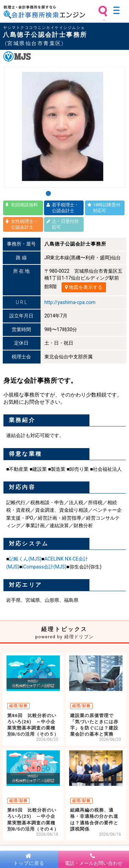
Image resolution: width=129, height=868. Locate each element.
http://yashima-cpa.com (70, 302)
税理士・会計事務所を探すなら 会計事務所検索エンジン (44, 12)
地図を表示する (84, 287)
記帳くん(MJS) (25, 559)
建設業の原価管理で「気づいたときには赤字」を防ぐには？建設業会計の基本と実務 (94, 725)
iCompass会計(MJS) (44, 567)
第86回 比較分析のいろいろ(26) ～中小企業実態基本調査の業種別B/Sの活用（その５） (33, 725)
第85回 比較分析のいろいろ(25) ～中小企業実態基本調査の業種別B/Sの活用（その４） (33, 820)
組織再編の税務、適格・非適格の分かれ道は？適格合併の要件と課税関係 (94, 820)
